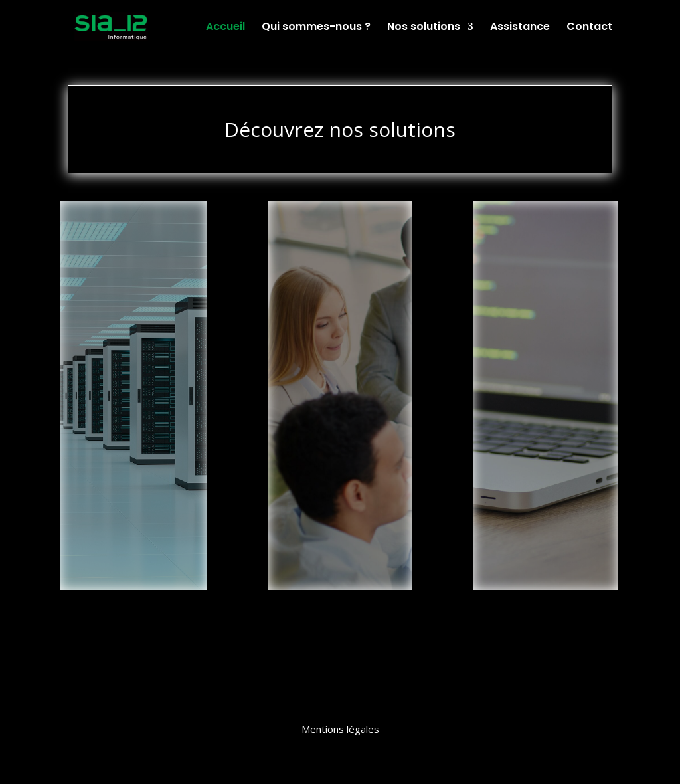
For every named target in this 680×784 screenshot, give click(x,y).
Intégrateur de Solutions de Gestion (340, 239)
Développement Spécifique (545, 233)
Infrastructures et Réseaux (133, 233)
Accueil (225, 28)
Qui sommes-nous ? (316, 28)
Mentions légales (340, 729)
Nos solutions (424, 28)
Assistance (520, 28)
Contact (589, 28)
